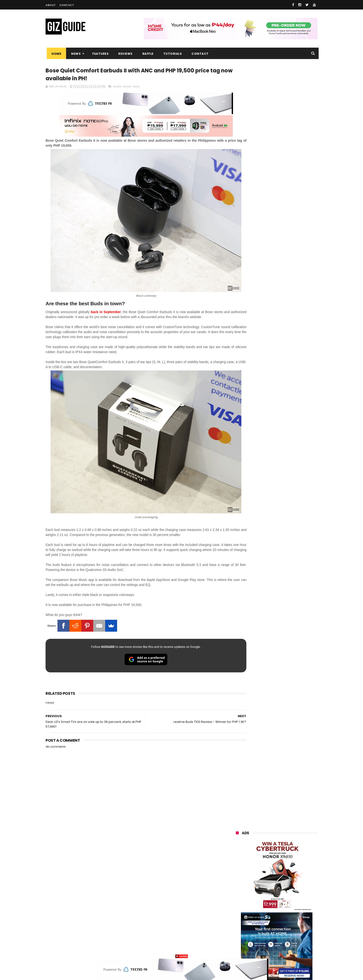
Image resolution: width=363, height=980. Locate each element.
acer (236, 888)
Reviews (124, 54)
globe (237, 870)
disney (238, 941)
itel (285, 906)
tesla (237, 950)
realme (238, 862)
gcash (283, 888)
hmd (262, 941)
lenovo (238, 879)
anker (268, 932)
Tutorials (171, 54)
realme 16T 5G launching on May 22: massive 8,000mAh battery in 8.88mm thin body (289, 574)
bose (127, 87)
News (75, 54)
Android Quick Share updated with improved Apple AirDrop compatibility (287, 441)
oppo (237, 853)
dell (283, 923)
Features (99, 54)
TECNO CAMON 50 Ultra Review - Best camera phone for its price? (289, 596)
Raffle (147, 54)
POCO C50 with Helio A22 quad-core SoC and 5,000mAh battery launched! (289, 531)
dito (259, 888)
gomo (293, 932)
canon (263, 906)
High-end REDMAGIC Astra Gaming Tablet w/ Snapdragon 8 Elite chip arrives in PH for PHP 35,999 (288, 487)
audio (117, 87)
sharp (289, 897)
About (51, 5)
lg (287, 870)
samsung (271, 844)
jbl (262, 923)
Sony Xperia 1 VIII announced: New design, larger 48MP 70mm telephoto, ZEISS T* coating (288, 552)
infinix (263, 870)
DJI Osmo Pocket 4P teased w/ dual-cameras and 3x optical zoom (288, 462)
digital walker (243, 914)
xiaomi (263, 853)
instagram (241, 932)
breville (261, 950)
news (136, 87)
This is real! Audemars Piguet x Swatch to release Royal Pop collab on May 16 (287, 419)
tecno (266, 879)
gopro (286, 941)
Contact (67, 5)
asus (291, 862)
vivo (290, 853)
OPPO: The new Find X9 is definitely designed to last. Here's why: (271, 247)
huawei (238, 844)
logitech (239, 923)
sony (291, 879)
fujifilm (262, 897)
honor (266, 862)
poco (237, 897)
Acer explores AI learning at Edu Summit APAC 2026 (289, 507)
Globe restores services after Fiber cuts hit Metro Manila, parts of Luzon (287, 397)
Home (55, 54)
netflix (238, 906)
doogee (274, 914)
